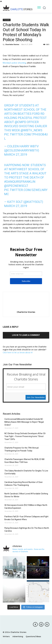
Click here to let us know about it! (18, 352)
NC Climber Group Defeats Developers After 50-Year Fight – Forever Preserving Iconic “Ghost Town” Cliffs (25, 436)
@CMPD (20, 122)
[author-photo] (26, 308)
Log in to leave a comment (26, 335)
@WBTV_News (31, 130)
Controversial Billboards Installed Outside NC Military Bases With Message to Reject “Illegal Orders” (24, 422)
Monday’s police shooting (14, 63)
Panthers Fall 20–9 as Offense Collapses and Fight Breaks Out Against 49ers (26, 518)
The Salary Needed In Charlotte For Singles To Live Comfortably (26, 472)
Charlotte (7, 20)
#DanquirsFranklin (20, 182)
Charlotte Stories (12, 44)
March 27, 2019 (16, 155)
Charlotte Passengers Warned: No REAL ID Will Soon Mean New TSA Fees (24, 461)
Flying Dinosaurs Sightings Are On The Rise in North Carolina (27, 529)
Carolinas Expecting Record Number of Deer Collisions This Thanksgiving (24, 484)
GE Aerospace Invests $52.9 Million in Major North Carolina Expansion (26, 507)
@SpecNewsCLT (16, 186)
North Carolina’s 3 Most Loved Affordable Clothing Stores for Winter (26, 495)
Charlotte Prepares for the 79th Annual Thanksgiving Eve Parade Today (21, 449)
